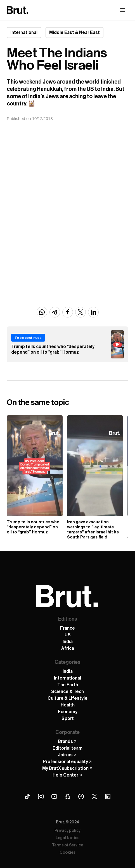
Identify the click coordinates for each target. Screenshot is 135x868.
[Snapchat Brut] (68, 796)
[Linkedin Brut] (108, 796)
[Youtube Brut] (54, 796)
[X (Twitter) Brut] (94, 796)
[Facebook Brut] (81, 796)
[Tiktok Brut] (27, 796)
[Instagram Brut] (41, 796)
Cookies (67, 853)
